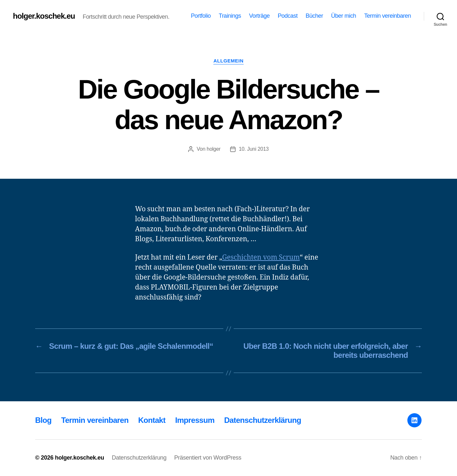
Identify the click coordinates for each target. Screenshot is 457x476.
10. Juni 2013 (254, 149)
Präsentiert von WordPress (208, 458)
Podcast (288, 16)
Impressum (195, 420)
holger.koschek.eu (44, 16)
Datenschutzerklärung (263, 420)
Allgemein (228, 61)
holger (214, 149)
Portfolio (201, 16)
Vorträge (259, 16)
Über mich (344, 16)
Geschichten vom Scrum (261, 257)
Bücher (314, 16)
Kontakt (152, 420)
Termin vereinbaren (388, 16)
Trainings (230, 16)
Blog (43, 420)
